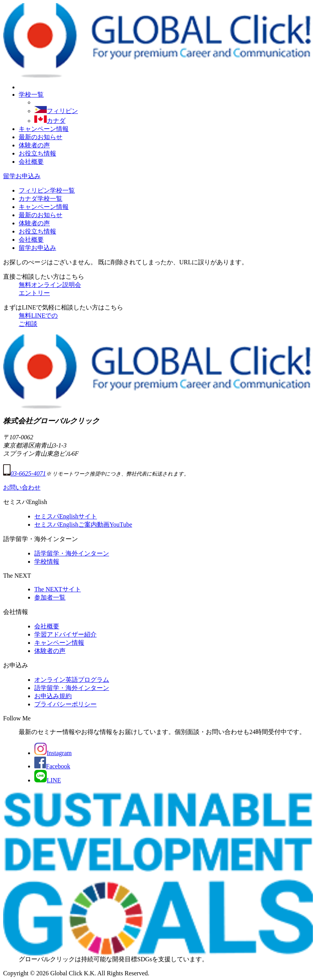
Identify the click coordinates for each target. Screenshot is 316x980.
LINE (48, 780)
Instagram (53, 753)
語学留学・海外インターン (72, 553)
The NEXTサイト (58, 589)
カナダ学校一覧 (41, 199)
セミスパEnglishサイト (66, 516)
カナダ (50, 121)
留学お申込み (22, 176)
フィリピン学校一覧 (47, 190)
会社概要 (31, 162)
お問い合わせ (22, 487)
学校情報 (47, 562)
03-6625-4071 (25, 473)
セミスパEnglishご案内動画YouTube (83, 524)
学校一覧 (31, 95)
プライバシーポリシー (65, 704)
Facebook (52, 766)
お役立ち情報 (37, 153)
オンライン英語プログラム (72, 680)
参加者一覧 (50, 597)
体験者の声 (34, 145)
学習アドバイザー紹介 (65, 634)
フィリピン (56, 111)
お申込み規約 (53, 696)
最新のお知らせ (41, 137)
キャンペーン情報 (44, 129)
